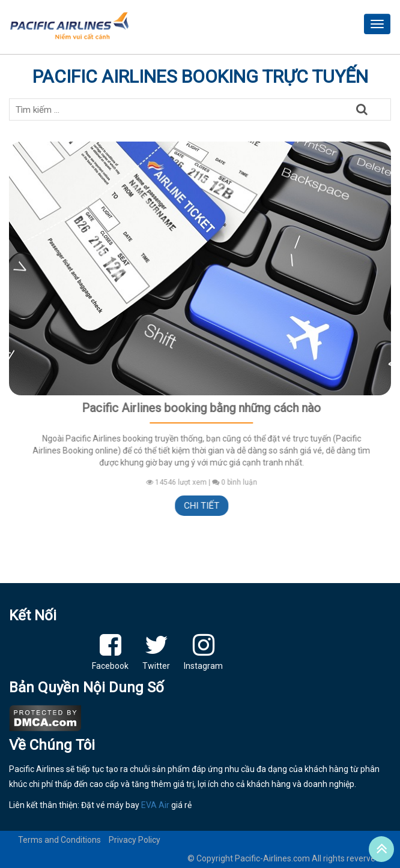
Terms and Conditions (59, 840)
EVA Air (155, 805)
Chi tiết (204, 506)
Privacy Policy (135, 840)
